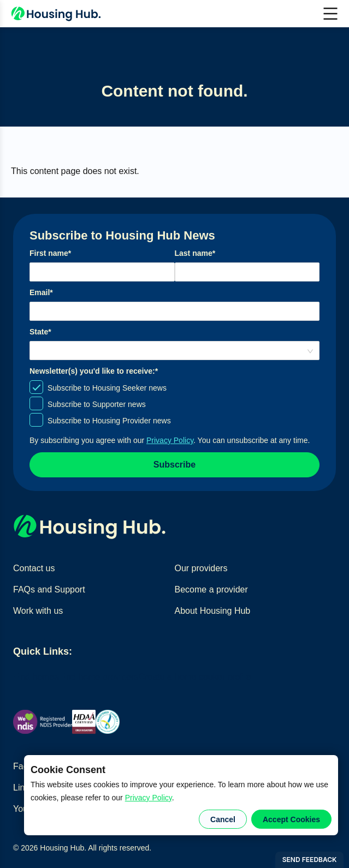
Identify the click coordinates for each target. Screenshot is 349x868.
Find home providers (99, 677)
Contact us (34, 568)
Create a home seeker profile (194, 677)
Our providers (201, 568)
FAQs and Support (49, 589)
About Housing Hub (213, 611)
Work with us (38, 611)
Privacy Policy (149, 798)
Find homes (36, 677)
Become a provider (211, 589)
